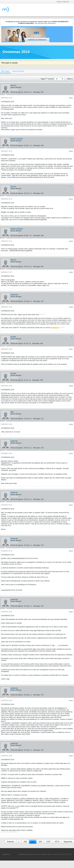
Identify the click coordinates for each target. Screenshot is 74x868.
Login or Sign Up (63, 2)
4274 (57, 842)
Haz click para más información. (45, 23)
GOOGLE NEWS (46, 854)
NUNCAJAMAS (17, 139)
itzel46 (13, 337)
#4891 (71, 98)
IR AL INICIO (58, 854)
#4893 (71, 199)
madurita (14, 295)
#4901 (71, 505)
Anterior (11, 842)
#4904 (71, 701)
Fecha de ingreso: (17, 92)
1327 (48, 842)
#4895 (71, 272)
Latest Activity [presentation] (18, 71)
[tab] (18, 71)
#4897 (71, 349)
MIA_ (13, 412)
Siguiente (68, 842)
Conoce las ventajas (37, 40)
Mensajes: (37, 92)
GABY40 (14, 441)
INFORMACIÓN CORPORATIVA (28, 854)
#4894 (71, 241)
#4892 (71, 151)
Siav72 (13, 85)
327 (33, 842)
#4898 (71, 386)
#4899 (71, 424)
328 (40, 842)
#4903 (71, 612)
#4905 (71, 756)
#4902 (71, 551)
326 (25, 842)
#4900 (71, 454)
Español (6, 854)
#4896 (71, 307)
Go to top (68, 854)
